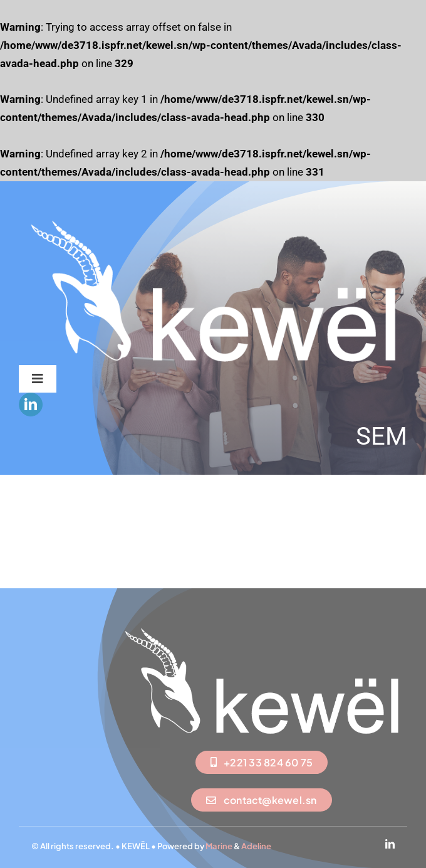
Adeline (256, 846)
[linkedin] (31, 405)
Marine (219, 846)
